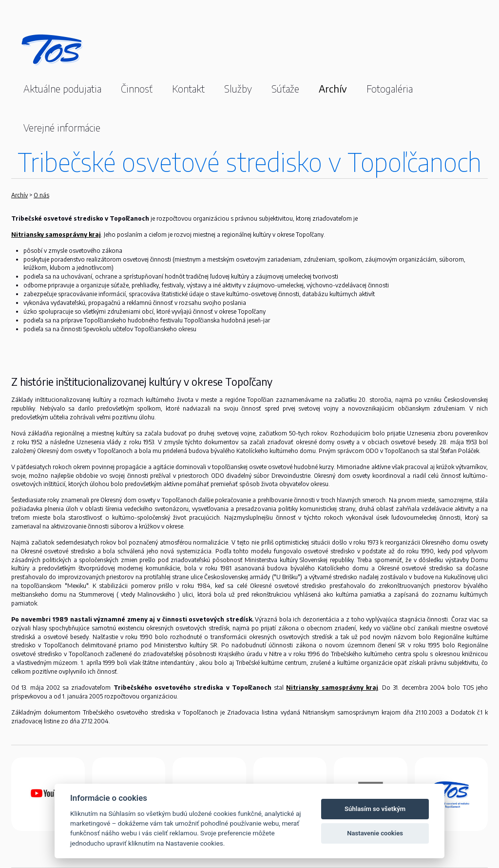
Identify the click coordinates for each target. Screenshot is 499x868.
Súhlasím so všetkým (375, 809)
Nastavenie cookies (375, 833)
